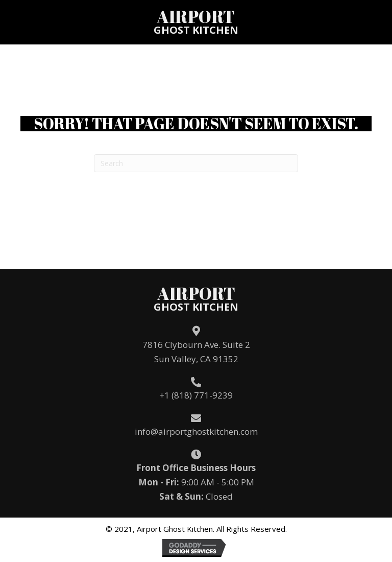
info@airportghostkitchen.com (196, 431)
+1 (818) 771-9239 (196, 395)
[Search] (196, 163)
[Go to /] (196, 21)
